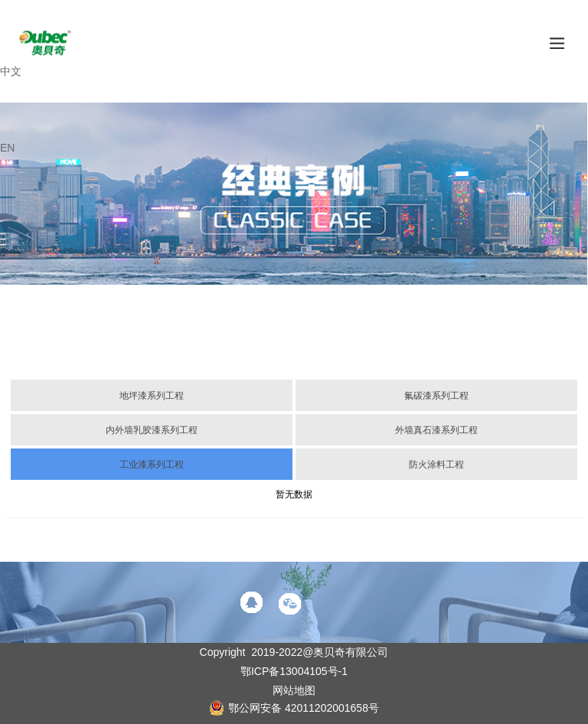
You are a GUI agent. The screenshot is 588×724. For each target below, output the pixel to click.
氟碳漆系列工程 (436, 396)
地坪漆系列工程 (152, 396)
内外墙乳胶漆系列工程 (152, 430)
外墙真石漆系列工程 (436, 430)
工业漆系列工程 (152, 465)
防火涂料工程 (436, 465)
